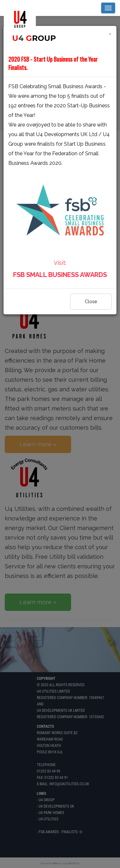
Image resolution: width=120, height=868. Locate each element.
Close (91, 302)
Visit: (60, 219)
